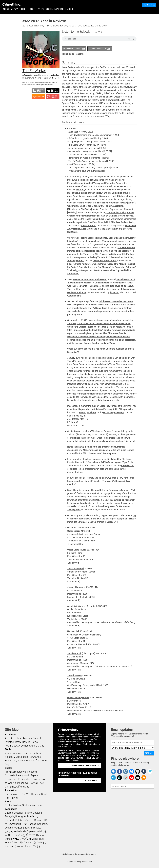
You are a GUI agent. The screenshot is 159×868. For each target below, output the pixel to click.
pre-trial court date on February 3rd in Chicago (104, 409)
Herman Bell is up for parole (105, 490)
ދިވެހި (34, 843)
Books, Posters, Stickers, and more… (24, 805)
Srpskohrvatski (35, 831)
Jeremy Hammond (76, 587)
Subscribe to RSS (38, 91)
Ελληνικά (28, 820)
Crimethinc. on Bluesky (132, 771)
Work (27, 775)
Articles (9, 734)
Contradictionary (14, 775)
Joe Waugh (111, 343)
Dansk (8, 839)
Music (17, 757)
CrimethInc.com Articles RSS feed (144, 778)
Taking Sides (98, 219)
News (35, 742)
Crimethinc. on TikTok (119, 778)
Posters (27, 753)
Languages (60, 9)
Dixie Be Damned (109, 216)
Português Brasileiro (26, 816)
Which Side (110, 222)
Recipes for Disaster (29, 779)
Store (41, 9)
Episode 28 (113, 293)
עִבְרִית (16, 839)
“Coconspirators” (76, 261)
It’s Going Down (99, 308)
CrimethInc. (12, 4)
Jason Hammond (76, 569)
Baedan (103, 196)
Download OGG (100, 49)
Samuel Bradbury (92, 343)
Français (10, 816)
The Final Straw (96, 222)
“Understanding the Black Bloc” (88, 330)
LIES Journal (122, 196)
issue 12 (80, 190)
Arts (7, 738)
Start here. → (92, 781)
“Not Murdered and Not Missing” (95, 267)
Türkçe (36, 828)
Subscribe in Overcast (38, 97)
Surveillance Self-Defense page (103, 462)
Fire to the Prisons (114, 183)
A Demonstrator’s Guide (31, 746)
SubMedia (72, 232)
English (9, 813)
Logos (24, 757)
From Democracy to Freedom (21, 772)
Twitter (82, 413)
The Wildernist (115, 193)
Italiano (28, 813)
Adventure (16, 738)
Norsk (20, 846)
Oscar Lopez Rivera (77, 550)
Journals (17, 753)
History (17, 742)
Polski (19, 820)
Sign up (149, 753)
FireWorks (86, 209)
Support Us (149, 5)
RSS (16, 735)
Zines (8, 753)
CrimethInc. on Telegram (113, 778)
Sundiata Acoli (74, 653)
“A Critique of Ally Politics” (121, 254)
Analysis (27, 738)
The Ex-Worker (13, 794)
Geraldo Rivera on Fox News (92, 327)
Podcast (10, 790)
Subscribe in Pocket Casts (53, 97)
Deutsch (37, 813)
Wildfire (71, 206)
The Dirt (108, 206)
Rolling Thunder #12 (100, 257)
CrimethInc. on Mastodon (113, 771)
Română (16, 835)
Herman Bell (73, 631)
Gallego (41, 843)
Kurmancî (10, 846)
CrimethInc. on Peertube (126, 778)
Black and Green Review (91, 193)
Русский (10, 820)
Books (6, 9)
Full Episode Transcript (73, 54)
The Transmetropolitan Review (112, 203)
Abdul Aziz (73, 606)
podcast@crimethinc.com (44, 85)
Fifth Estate (94, 180)
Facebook (91, 413)
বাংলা (32, 835)
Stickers (36, 753)
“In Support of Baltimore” (124, 267)
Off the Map (23, 787)
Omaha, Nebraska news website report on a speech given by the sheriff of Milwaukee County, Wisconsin (101, 333)
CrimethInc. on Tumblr (144, 771)
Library (14, 9)
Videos (9, 757)
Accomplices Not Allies (122, 257)
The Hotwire (12, 798)
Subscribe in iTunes (53, 91)
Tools (22, 9)
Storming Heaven (84, 203)
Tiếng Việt (17, 843)
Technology (11, 746)
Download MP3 (74, 49)
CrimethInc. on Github (138, 771)
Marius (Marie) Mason (78, 698)
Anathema (118, 206)
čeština (9, 828)
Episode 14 (112, 522)
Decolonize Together (94, 251)
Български (15, 824)
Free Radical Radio (125, 222)
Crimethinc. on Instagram (126, 771)
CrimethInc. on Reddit (138, 778)
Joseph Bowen (74, 675)
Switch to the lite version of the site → (79, 854)
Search (49, 9)
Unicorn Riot (112, 229)
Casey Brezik (74, 531)
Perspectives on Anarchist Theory (84, 183)
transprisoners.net (86, 390)
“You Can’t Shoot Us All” (105, 261)
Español (18, 813)
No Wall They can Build (34, 794)
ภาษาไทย (26, 839)
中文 (24, 824)
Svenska (41, 835)
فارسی (9, 831)
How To (26, 742)
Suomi (38, 820)
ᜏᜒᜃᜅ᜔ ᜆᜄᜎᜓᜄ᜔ (32, 846)
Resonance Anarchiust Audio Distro (90, 279)
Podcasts (32, 9)
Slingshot (128, 209)
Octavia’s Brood (126, 216)
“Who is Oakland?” (123, 251)
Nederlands (20, 831)
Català (27, 843)
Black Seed (73, 193)
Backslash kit (128, 466)
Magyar (18, 828)
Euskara (27, 828)
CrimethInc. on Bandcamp (150, 771)
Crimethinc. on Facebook (119, 771)
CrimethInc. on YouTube (132, 778)
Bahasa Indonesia (38, 824)
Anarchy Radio (88, 226)
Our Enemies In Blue (116, 213)
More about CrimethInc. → (86, 765)
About (71, 9)
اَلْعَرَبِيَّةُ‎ (25, 835)
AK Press (72, 244)
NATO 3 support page (114, 413)
